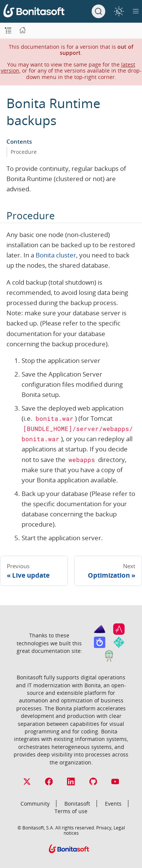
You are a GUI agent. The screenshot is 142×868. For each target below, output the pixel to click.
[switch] (119, 11)
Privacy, (104, 828)
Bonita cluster (56, 255)
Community (35, 804)
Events (113, 804)
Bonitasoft (77, 804)
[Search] (98, 11)
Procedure (24, 152)
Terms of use (71, 811)
